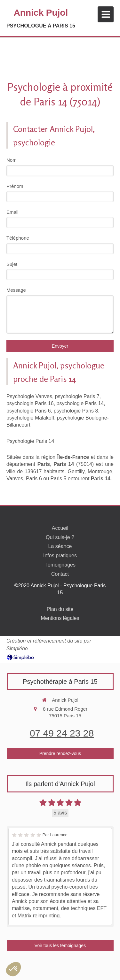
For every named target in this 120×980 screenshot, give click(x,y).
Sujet (12, 264)
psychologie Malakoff (30, 418)
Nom (12, 160)
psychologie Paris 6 (29, 411)
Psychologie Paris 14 (30, 441)
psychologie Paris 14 (80, 403)
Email (12, 212)
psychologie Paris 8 (76, 411)
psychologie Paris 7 (77, 396)
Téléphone (18, 238)
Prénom (15, 186)
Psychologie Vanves (29, 396)
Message (16, 290)
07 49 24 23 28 (62, 733)
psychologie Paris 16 (30, 403)
